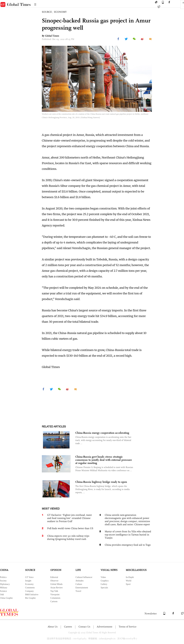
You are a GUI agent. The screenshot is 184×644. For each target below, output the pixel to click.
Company (29, 591)
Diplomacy (5, 584)
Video (103, 577)
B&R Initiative (32, 595)
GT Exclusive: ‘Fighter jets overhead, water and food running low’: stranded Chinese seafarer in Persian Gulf (70, 518)
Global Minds (56, 584)
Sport (128, 584)
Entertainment (82, 588)
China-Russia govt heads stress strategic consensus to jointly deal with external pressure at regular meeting (104, 460)
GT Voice (29, 577)
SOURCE (47, 12)
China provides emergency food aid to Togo (128, 545)
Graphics (105, 581)
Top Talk (54, 591)
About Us (53, 627)
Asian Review (57, 588)
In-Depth (130, 577)
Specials (104, 588)
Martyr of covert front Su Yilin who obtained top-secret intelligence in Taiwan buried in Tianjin (128, 535)
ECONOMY (60, 12)
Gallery (104, 584)
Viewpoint (55, 595)
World (129, 581)
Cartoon (54, 601)
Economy (29, 584)
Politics (3, 577)
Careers (68, 627)
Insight (28, 581)
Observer (54, 581)
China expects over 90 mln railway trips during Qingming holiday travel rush (68, 537)
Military (4, 588)
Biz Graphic (31, 598)
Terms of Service (128, 627)
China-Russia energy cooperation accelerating (102, 433)
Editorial (54, 577)
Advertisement (105, 627)
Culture (79, 584)
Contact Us (84, 627)
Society (3, 581)
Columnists (55, 598)
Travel (78, 591)
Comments (30, 588)
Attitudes (79, 581)
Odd (2, 595)
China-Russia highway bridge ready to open (101, 482)
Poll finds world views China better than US (70, 528)
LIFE (78, 570)
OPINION (56, 570)
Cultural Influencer (84, 577)
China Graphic (6, 598)
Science (3, 591)
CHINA (4, 570)
